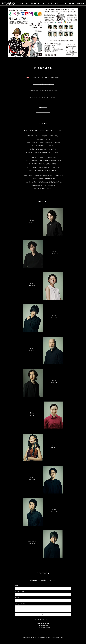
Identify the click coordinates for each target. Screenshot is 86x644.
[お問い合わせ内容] (43, 609)
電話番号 (17, 598)
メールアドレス (19, 592)
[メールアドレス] (43, 595)
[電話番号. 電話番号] (44, 601)
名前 (16, 586)
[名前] (43, 589)
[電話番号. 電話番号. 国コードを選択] (17, 601)
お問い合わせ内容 (20, 604)
